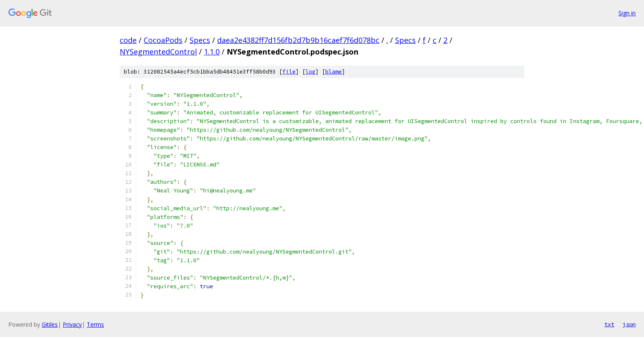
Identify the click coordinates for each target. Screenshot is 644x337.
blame (334, 72)
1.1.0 (212, 52)
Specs (200, 40)
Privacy (72, 324)
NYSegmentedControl (158, 52)
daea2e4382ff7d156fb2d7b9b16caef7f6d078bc (298, 40)
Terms (95, 324)
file (289, 72)
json (629, 324)
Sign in (627, 13)
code (128, 40)
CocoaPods (163, 40)
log (310, 72)
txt (609, 324)
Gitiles (50, 324)
